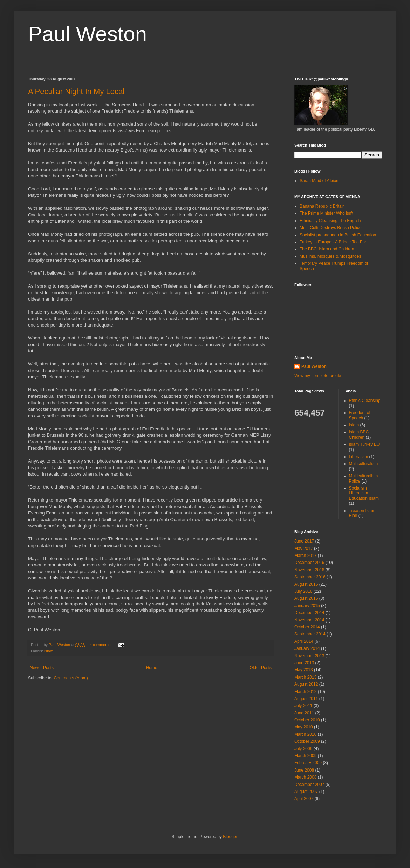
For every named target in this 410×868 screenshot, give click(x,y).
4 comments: (101, 645)
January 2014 (307, 648)
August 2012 (306, 684)
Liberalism (359, 457)
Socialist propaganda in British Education (338, 235)
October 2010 (307, 720)
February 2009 (308, 763)
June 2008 (304, 770)
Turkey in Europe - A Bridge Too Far (333, 242)
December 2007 (309, 785)
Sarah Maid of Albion (319, 181)
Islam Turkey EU (364, 444)
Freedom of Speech (360, 415)
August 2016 (306, 584)
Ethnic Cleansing (365, 401)
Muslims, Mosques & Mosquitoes (330, 256)
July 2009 (303, 749)
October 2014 (307, 627)
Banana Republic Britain (322, 206)
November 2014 (309, 620)
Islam (49, 651)
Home (152, 668)
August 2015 (306, 598)
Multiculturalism (364, 464)
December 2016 (309, 563)
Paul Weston (87, 34)
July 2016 (303, 591)
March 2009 (305, 756)
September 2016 (310, 577)
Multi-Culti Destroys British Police (331, 228)
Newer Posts (42, 668)
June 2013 (304, 663)
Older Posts (261, 668)
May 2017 (304, 549)
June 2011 (304, 713)
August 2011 (306, 699)
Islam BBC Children (359, 435)
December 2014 (309, 613)
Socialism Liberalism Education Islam (364, 493)
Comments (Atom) (71, 678)
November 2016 (309, 570)
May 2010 (304, 727)
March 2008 (305, 777)
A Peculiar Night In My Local (76, 91)
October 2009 (307, 741)
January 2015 (307, 606)
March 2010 (305, 734)
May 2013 (304, 670)
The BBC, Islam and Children (327, 249)
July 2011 (303, 706)
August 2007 (306, 792)
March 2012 (305, 692)
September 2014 (310, 634)
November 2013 (309, 656)
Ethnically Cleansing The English (330, 221)
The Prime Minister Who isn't (326, 213)
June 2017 (304, 541)
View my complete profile (318, 376)
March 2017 (305, 556)
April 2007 (304, 799)
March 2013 (305, 677)
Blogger (230, 837)
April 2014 (304, 641)
